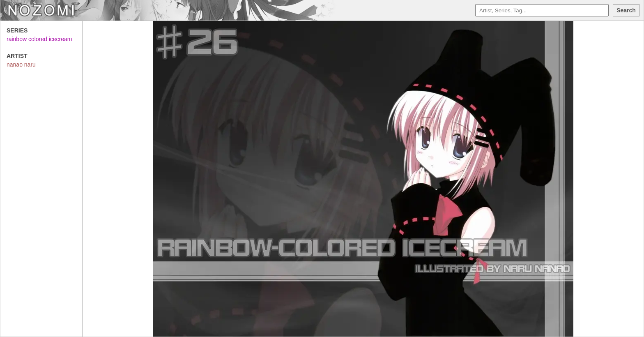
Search (626, 10)
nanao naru (21, 65)
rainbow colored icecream (39, 39)
